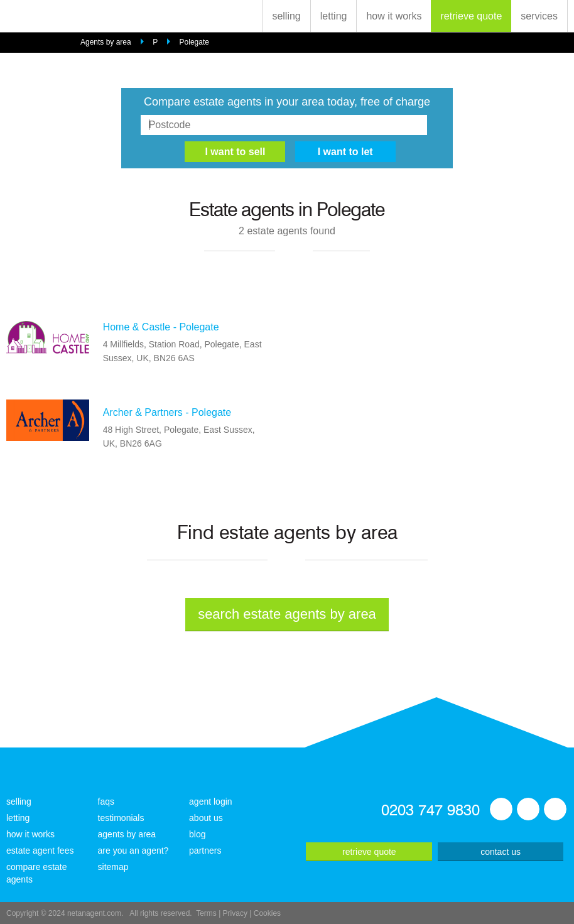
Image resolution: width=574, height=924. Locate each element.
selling (286, 16)
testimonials (121, 818)
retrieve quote (471, 16)
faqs (106, 802)
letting (334, 16)
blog (197, 834)
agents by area (127, 834)
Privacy (235, 913)
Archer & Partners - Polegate (167, 412)
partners (205, 851)
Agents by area (106, 42)
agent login (211, 802)
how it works (394, 16)
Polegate (194, 42)
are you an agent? (133, 851)
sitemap (113, 867)
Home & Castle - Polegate (161, 327)
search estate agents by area (287, 614)
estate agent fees (40, 851)
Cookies (267, 913)
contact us (501, 852)
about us (206, 818)
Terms (206, 913)
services (539, 16)
